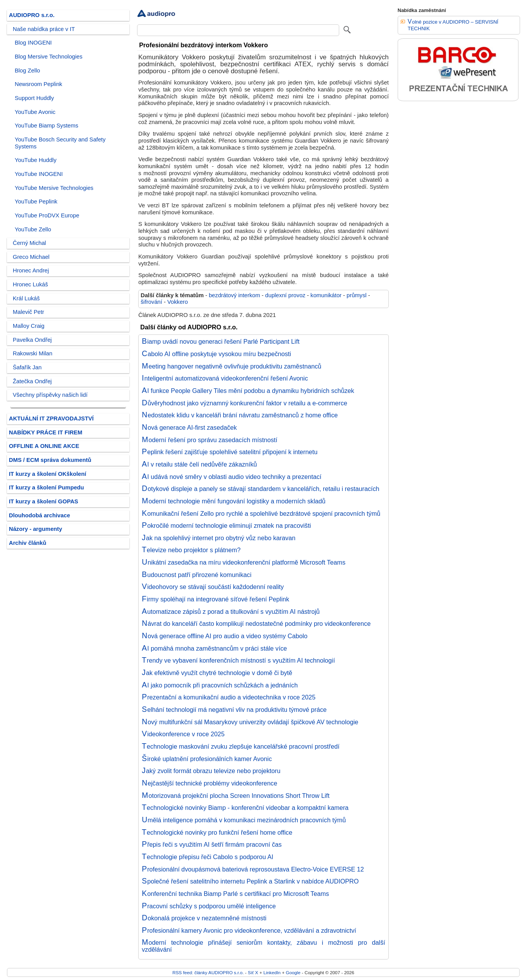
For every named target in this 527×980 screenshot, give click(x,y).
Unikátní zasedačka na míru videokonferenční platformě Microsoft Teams (244, 562)
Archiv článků (28, 543)
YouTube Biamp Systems (46, 126)
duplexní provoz (285, 295)
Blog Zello (27, 71)
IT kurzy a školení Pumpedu (46, 487)
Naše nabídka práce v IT (44, 29)
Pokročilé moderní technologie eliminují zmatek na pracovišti (226, 525)
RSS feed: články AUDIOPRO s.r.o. (208, 972)
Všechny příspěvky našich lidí (50, 395)
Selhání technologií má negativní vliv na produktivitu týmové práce (234, 710)
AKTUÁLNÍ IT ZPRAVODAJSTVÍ (51, 419)
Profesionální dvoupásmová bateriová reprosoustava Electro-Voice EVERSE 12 (253, 869)
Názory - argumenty (35, 529)
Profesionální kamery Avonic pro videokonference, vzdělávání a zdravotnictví (249, 930)
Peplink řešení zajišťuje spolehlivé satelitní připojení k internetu (230, 452)
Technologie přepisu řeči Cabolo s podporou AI (208, 857)
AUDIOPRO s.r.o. (32, 15)
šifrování (151, 302)
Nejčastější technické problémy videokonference (209, 783)
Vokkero (178, 302)
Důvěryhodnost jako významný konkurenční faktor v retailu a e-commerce (245, 403)
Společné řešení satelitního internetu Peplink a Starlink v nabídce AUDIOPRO (250, 881)
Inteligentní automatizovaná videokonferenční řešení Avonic (225, 378)
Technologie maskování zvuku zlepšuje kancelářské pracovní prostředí (240, 746)
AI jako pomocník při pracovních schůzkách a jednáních (220, 685)
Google (293, 972)
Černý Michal (29, 243)
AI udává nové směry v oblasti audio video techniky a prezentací (232, 477)
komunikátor (326, 295)
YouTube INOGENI (39, 174)
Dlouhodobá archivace (39, 515)
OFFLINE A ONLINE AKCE (44, 446)
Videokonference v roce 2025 (183, 734)
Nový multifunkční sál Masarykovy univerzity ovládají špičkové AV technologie (250, 722)
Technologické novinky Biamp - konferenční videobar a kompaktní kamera (245, 808)
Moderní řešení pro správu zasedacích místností (209, 440)
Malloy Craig (29, 326)
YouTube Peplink (36, 202)
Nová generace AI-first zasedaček (189, 427)
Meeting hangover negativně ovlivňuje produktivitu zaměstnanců (232, 366)
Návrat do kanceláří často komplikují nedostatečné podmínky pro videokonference (256, 623)
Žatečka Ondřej (32, 381)
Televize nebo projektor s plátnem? (191, 550)
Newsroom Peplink (39, 84)
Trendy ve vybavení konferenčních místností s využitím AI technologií (238, 660)
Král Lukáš (26, 298)
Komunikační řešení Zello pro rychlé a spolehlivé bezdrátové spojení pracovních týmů (261, 513)
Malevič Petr (28, 312)
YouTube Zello (33, 229)
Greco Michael (31, 257)
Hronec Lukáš (30, 284)
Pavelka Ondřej (32, 340)
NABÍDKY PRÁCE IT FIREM (45, 432)
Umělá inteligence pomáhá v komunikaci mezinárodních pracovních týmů (244, 820)
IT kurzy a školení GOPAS (44, 501)
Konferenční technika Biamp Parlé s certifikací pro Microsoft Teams (235, 894)
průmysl (357, 295)
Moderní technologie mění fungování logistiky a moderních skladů (233, 501)
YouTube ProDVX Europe (47, 215)
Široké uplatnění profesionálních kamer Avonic (207, 759)
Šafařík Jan (27, 367)
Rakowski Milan (33, 353)
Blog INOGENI (33, 43)
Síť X (253, 972)
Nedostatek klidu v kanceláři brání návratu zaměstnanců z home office (240, 415)
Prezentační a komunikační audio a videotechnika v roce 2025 (229, 697)
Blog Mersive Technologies (49, 57)
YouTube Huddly (36, 160)
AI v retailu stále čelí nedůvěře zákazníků (199, 464)
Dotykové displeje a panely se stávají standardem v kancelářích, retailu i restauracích (260, 489)
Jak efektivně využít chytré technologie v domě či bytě (217, 673)
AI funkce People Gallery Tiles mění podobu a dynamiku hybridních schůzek (248, 391)
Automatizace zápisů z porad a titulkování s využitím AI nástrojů (231, 611)
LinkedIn (272, 972)
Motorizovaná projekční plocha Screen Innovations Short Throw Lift (236, 796)
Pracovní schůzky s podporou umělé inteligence (209, 906)
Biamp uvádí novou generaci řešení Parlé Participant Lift (221, 341)
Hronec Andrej (31, 270)
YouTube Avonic (35, 112)
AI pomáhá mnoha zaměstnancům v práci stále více (214, 648)
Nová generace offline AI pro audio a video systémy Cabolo (225, 636)
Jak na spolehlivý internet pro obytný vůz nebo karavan (219, 538)
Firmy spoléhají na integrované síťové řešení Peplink (215, 599)
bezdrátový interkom (234, 295)
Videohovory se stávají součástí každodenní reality (213, 587)
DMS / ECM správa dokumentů (50, 460)
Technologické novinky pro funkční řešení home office (217, 832)
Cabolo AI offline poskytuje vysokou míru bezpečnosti (216, 354)
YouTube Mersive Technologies (54, 188)
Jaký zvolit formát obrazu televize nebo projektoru (211, 771)
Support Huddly (34, 98)
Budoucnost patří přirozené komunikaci (197, 575)
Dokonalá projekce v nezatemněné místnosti (204, 918)
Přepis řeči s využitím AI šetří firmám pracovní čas (212, 844)
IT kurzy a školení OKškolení (48, 474)
